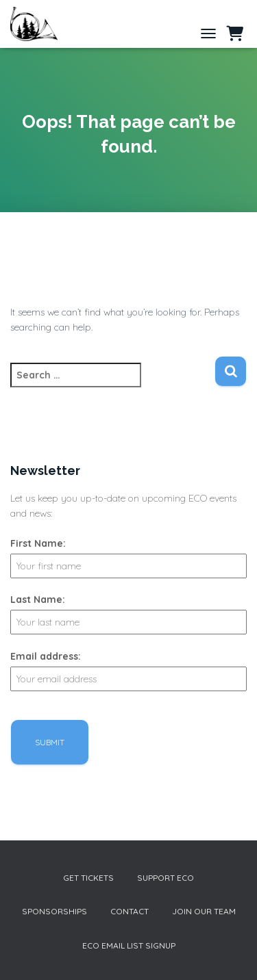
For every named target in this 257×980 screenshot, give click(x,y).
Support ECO (166, 878)
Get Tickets (88, 878)
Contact (130, 911)
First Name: (38, 543)
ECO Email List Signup (129, 945)
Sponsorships (54, 911)
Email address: (46, 656)
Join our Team (204, 911)
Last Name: (38, 599)
